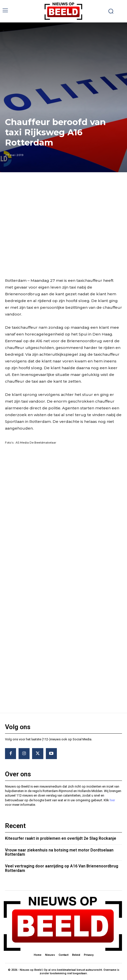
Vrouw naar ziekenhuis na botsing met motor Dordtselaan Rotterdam (59, 852)
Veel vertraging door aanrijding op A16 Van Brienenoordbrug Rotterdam (62, 868)
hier (112, 800)
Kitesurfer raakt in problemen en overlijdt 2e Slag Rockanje (61, 838)
